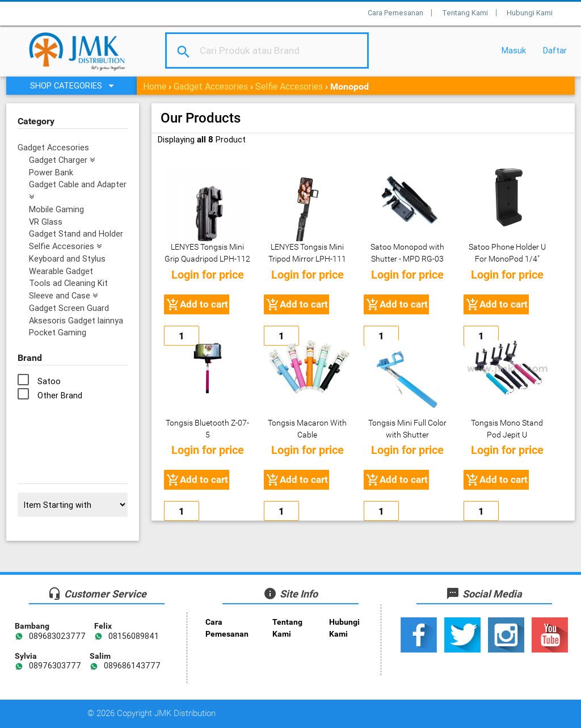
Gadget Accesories (211, 86)
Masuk (514, 50)
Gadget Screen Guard (69, 308)
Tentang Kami (465, 13)
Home (155, 86)
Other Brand (60, 395)
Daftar (555, 50)
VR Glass (46, 222)
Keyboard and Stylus (67, 258)
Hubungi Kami (530, 13)
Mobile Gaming (56, 209)
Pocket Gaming (58, 332)
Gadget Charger (62, 160)
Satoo (49, 381)
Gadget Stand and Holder (76, 233)
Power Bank (51, 172)
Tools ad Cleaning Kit (68, 283)
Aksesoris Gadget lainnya (76, 320)
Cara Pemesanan (395, 13)
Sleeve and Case (63, 295)
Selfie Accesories (289, 86)
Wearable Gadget (61, 271)
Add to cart (197, 305)
